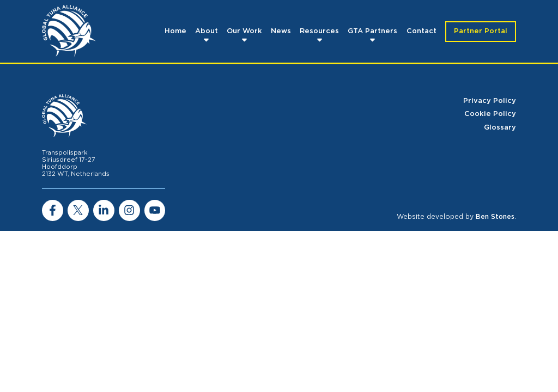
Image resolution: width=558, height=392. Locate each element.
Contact (421, 31)
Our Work (244, 31)
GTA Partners (372, 31)
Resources (319, 31)
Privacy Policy (490, 101)
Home (175, 31)
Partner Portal (481, 31)
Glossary (500, 128)
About (207, 31)
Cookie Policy (490, 114)
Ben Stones (495, 217)
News (281, 31)
